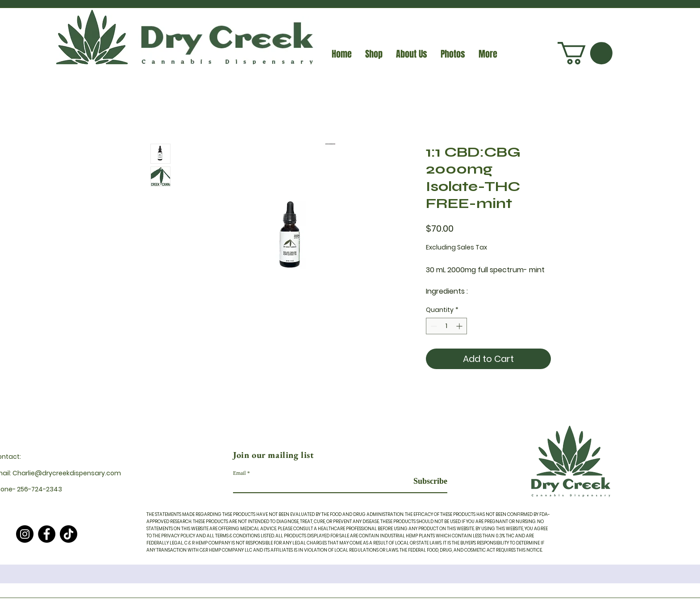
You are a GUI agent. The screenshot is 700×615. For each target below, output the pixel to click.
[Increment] (460, 326)
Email (240, 473)
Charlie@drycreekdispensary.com (67, 473)
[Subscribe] (425, 481)
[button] (585, 53)
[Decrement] (433, 326)
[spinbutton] (446, 326)
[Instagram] (25, 534)
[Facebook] (47, 534)
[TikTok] (69, 534)
